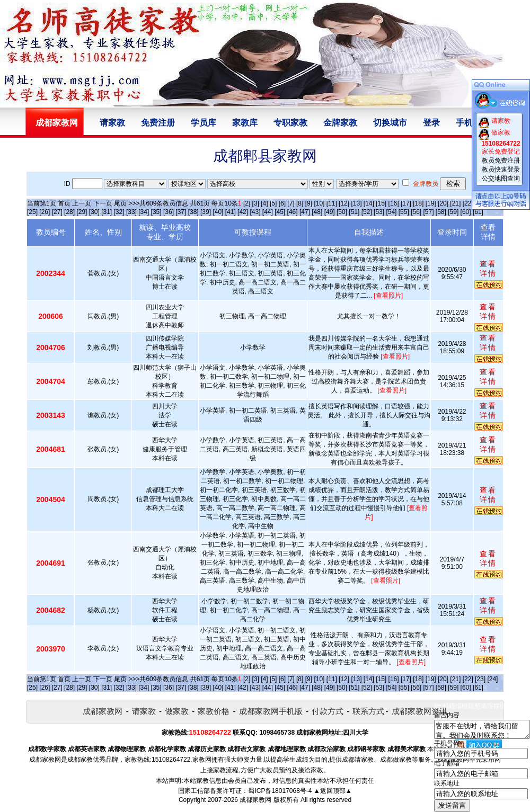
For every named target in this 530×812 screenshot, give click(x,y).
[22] (468, 203)
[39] (206, 212)
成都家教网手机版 (271, 711)
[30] (94, 212)
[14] (369, 203)
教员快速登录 (501, 169)
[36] (169, 212)
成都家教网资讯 (419, 711)
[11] (332, 203)
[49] (330, 212)
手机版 (469, 123)
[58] (441, 212)
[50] (342, 212)
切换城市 (390, 123)
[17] (406, 203)
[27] (57, 212)
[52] (367, 212)
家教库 (245, 123)
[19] (431, 203)
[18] (418, 203)
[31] (107, 212)
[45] (280, 212)
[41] (231, 212)
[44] (268, 212)
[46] (293, 212)
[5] (273, 203)
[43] (255, 212)
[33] (131, 212)
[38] (193, 212)
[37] (181, 212)
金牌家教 (340, 123)
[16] (394, 203)
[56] (416, 212)
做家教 (177, 711)
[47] (305, 212)
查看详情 (488, 269)
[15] (381, 203)
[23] (480, 679)
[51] (354, 212)
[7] (291, 203)
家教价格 (214, 711)
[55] (404, 212)
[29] (82, 212)
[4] (264, 203)
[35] (156, 212)
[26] (45, 212)
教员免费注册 (501, 160)
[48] (317, 212)
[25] (32, 212)
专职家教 (290, 123)
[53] (379, 212)
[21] (455, 203)
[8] (300, 203)
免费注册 (158, 123)
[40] (218, 212)
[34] (144, 212)
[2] (247, 203)
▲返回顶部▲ (333, 791)
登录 (431, 123)
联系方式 (368, 711)
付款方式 (328, 711)
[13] (356, 203)
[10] (319, 203)
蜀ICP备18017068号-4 (280, 791)
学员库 (204, 123)
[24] (492, 679)
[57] (429, 212)
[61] (478, 212)
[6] (282, 203)
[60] (466, 212)
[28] (69, 212)
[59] (453, 212)
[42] (243, 212)
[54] (391, 212)
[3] (256, 203)
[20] (443, 203)
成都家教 (80, 760)
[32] (119, 212)
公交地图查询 (501, 179)
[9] (309, 203)
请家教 (112, 123)
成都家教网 (103, 711)
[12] (344, 203)
